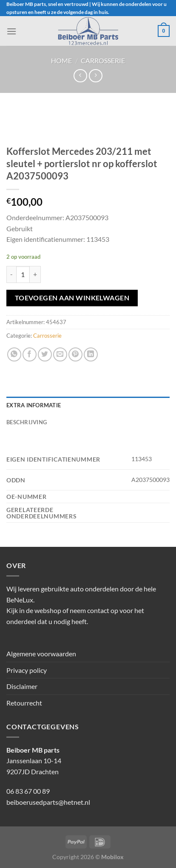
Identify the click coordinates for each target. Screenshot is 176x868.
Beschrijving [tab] (27, 422)
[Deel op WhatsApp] (14, 354)
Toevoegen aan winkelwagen (72, 298)
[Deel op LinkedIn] (91, 354)
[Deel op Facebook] (30, 354)
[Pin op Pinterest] (75, 354)
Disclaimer (22, 686)
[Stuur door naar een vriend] (60, 354)
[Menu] (11, 31)
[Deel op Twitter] (45, 354)
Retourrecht (24, 703)
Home (61, 60)
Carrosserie (103, 60)
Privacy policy (27, 670)
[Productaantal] (23, 274)
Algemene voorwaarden (41, 654)
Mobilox (112, 857)
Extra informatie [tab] (34, 405)
